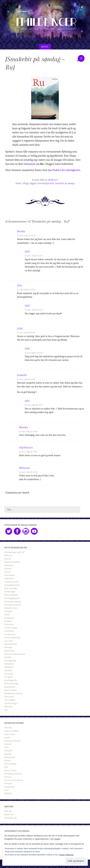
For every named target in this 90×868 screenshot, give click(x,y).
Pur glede (9, 677)
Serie (7, 790)
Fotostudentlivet (12, 582)
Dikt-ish (8, 811)
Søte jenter (9, 697)
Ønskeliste (9, 667)
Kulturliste (9, 624)
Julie (20, 328)
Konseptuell (10, 757)
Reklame (8, 783)
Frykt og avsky (11, 588)
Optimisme (9, 664)
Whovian (8, 707)
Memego (8, 647)
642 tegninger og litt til (14, 552)
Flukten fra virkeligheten (66, 170)
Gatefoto (8, 754)
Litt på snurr (10, 634)
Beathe (21, 231)
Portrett (8, 777)
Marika (23, 427)
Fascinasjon (10, 575)
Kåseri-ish (9, 814)
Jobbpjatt (9, 611)
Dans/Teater (10, 734)
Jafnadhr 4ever (11, 608)
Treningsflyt (10, 700)
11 (81, 58)
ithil (27, 251)
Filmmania (9, 578)
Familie (8, 572)
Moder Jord (9, 651)
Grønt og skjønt (11, 595)
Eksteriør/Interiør (13, 741)
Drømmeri (9, 565)
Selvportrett (10, 787)
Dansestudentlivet (12, 562)
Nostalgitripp (10, 660)
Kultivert (8, 621)
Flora (7, 747)
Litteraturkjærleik (45, 183)
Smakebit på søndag (65, 183)
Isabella (22, 375)
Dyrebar (8, 569)
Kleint (7, 614)
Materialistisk (11, 644)
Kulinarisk (9, 618)
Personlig (9, 674)
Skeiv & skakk (11, 690)
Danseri (8, 559)
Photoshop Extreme (13, 774)
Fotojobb (8, 750)
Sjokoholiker (10, 687)
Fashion (8, 744)
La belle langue (11, 628)
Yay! (6, 710)
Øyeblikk (8, 670)
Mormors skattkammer (15, 654)
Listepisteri (9, 631)
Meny (45, 47)
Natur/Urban (10, 770)
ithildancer (53, 180)
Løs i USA (9, 641)
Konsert (8, 760)
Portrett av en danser (14, 780)
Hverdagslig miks (12, 598)
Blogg (26, 183)
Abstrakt (8, 728)
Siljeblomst (26, 447)
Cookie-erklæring (66, 855)
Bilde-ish (8, 555)
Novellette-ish (11, 818)
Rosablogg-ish (11, 680)
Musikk (8, 657)
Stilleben (8, 793)
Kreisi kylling (10, 764)
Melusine (24, 468)
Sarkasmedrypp (11, 683)
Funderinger (10, 591)
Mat (6, 767)
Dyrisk (7, 737)
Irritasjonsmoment (13, 605)
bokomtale (30, 164)
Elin (20, 285)
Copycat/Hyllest (12, 731)
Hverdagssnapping (13, 601)
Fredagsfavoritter (12, 585)
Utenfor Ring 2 (11, 703)
